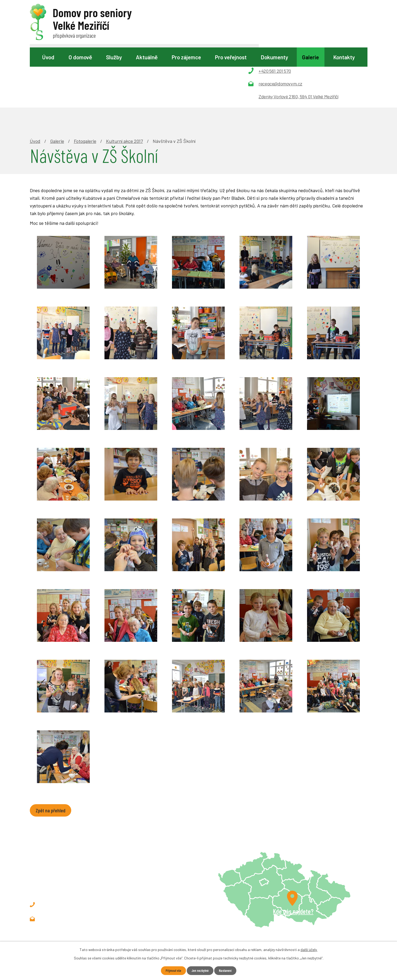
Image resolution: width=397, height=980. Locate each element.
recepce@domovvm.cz (72, 860)
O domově (80, 57)
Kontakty (344, 57)
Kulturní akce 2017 (125, 81)
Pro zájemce (186, 57)
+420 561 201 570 (66, 846)
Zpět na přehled (53, 751)
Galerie (310, 57)
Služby (114, 57)
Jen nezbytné (200, 970)
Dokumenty (274, 57)
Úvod (48, 57)
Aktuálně (147, 57)
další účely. (309, 949)
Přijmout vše (171, 970)
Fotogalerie (85, 81)
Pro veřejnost (231, 57)
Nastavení (228, 970)
